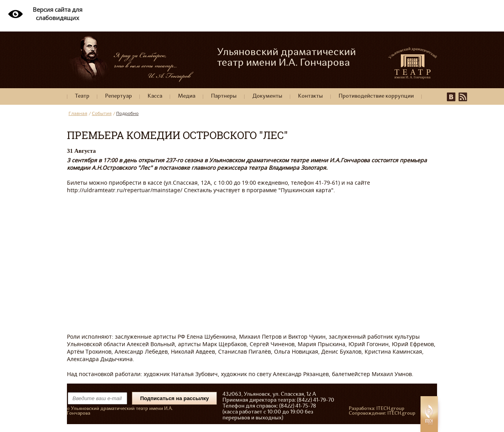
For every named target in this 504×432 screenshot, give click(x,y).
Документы (267, 96)
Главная (78, 114)
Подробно (127, 114)
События (102, 114)
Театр (82, 96)
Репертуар (119, 96)
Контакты (310, 96)
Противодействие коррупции (376, 96)
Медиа (187, 96)
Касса (155, 96)
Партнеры (224, 96)
